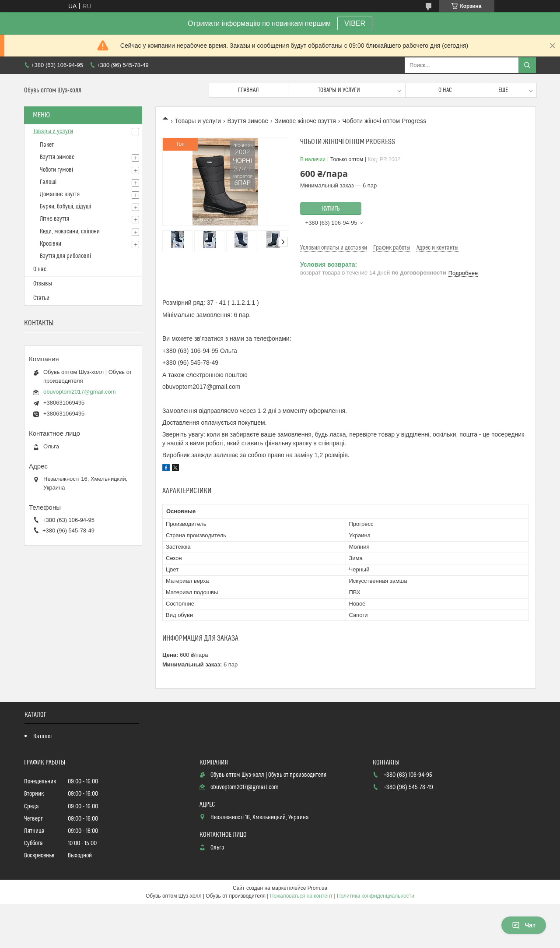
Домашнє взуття (60, 194)
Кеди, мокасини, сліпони (70, 232)
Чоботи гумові (56, 170)
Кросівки (51, 244)
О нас (445, 90)
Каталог (43, 737)
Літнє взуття (54, 219)
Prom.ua (317, 888)
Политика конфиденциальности (376, 896)
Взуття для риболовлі (65, 256)
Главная (248, 90)
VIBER (355, 23)
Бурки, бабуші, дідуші (65, 207)
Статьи (41, 298)
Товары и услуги (339, 90)
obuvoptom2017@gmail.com (80, 392)
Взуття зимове (248, 121)
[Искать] (527, 65)
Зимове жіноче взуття (305, 121)
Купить (331, 209)
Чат (524, 925)
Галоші (48, 182)
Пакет (47, 145)
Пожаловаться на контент (301, 896)
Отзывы (43, 284)
